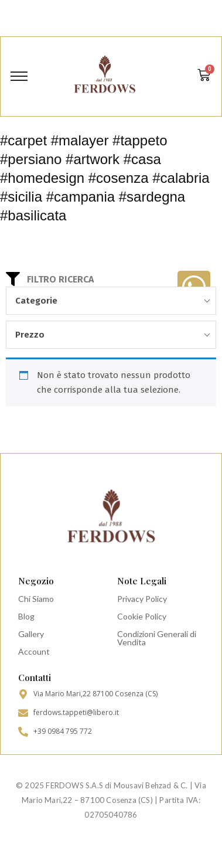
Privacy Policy (142, 599)
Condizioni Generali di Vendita (157, 638)
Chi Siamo (36, 599)
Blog (26, 616)
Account (34, 651)
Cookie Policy (142, 616)
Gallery (31, 634)
